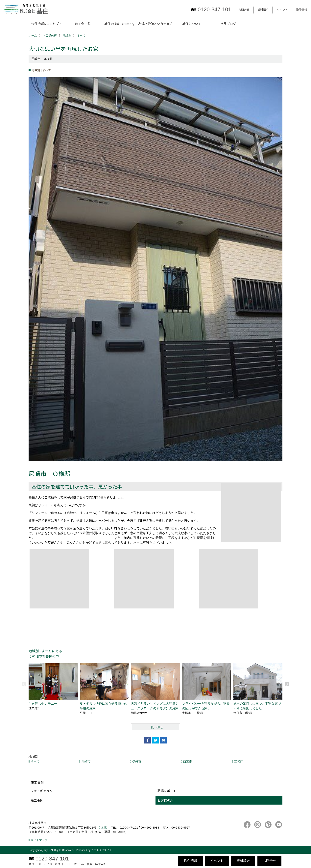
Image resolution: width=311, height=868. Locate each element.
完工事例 (37, 800)
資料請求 (263, 10)
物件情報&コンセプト (47, 24)
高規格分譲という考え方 (155, 24)
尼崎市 (86, 761)
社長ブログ (228, 24)
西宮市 (188, 761)
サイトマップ (39, 840)
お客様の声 (165, 800)
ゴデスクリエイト (102, 850)
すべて (35, 761)
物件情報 (301, 10)
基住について (192, 24)
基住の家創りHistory (119, 24)
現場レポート (167, 791)
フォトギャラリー (43, 791)
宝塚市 (238, 761)
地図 (104, 827)
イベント (282, 10)
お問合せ (244, 10)
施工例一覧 (83, 24)
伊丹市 (137, 761)
